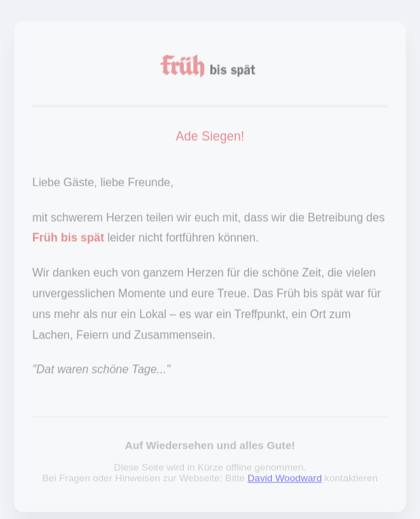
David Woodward (285, 480)
